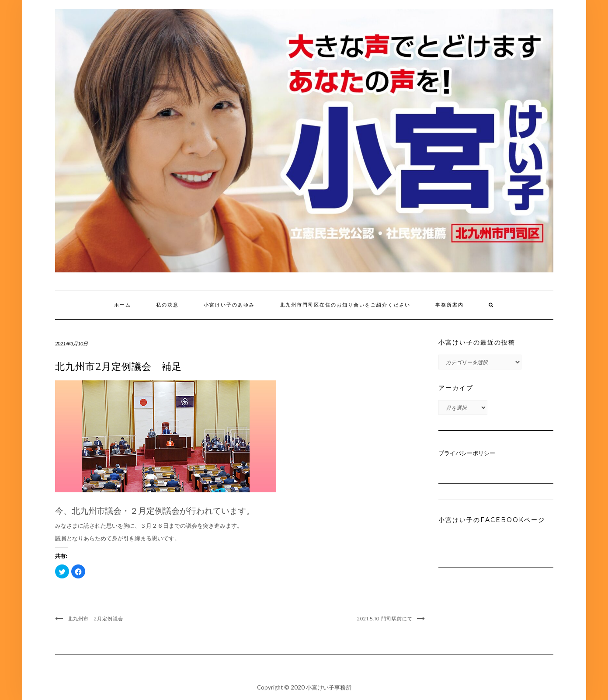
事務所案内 (450, 305)
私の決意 (167, 305)
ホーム (123, 305)
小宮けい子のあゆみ (229, 305)
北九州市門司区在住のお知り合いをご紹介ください (345, 305)
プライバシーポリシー (467, 453)
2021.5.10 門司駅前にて (385, 619)
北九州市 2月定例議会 (96, 619)
